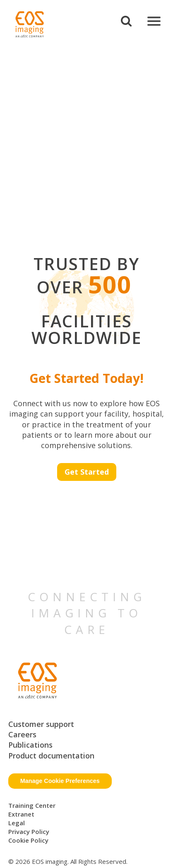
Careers (22, 734)
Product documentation (51, 756)
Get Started (87, 472)
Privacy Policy (29, 831)
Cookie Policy (28, 840)
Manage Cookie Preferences (60, 781)
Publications (30, 745)
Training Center (32, 805)
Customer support (41, 724)
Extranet (21, 814)
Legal (17, 823)
